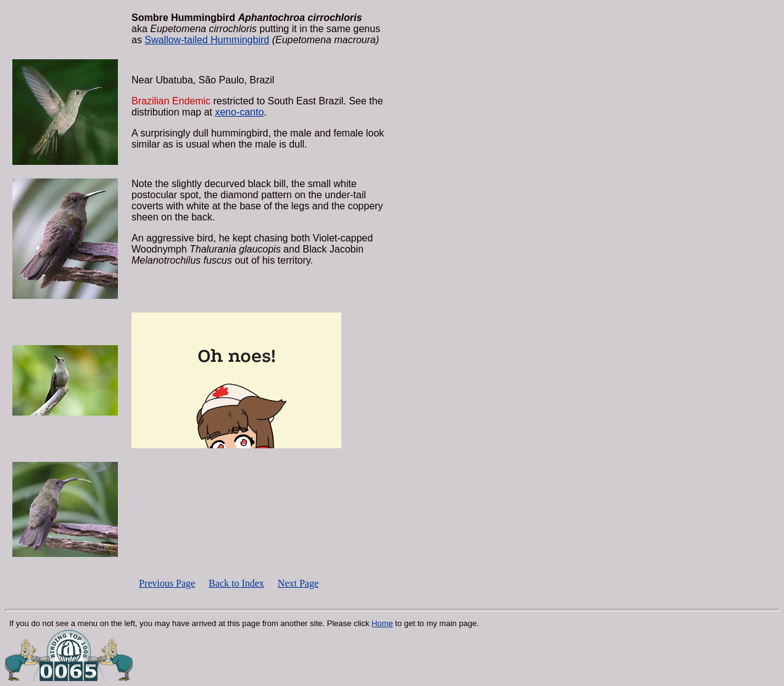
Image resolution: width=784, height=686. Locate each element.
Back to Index (236, 583)
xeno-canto (239, 112)
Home (382, 623)
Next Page (298, 583)
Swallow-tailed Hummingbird (207, 40)
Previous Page (167, 583)
